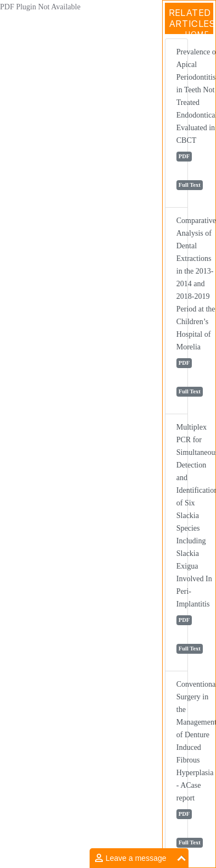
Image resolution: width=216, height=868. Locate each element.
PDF (184, 156)
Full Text (190, 185)
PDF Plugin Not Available (40, 7)
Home (197, 34)
